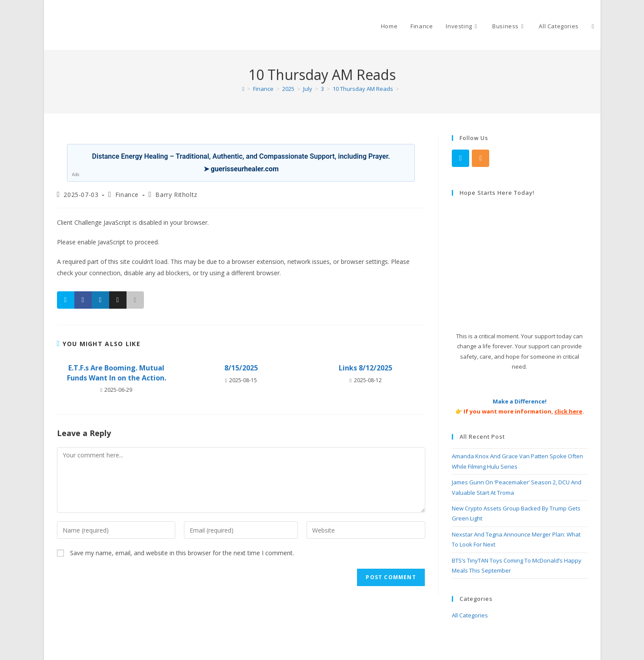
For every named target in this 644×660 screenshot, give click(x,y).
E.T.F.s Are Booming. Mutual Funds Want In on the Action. (117, 373)
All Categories (470, 615)
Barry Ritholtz (176, 195)
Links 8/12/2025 (365, 368)
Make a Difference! (520, 401)
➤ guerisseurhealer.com (241, 169)
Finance (127, 195)
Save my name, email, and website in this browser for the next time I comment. (182, 553)
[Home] (243, 89)
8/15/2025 (241, 368)
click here (568, 411)
